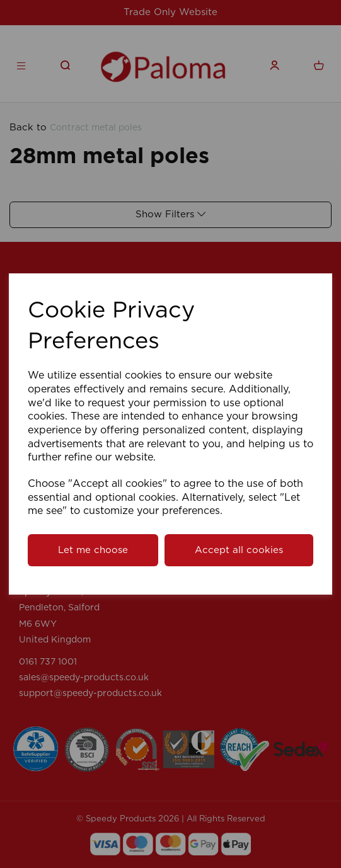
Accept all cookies (239, 550)
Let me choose (93, 550)
